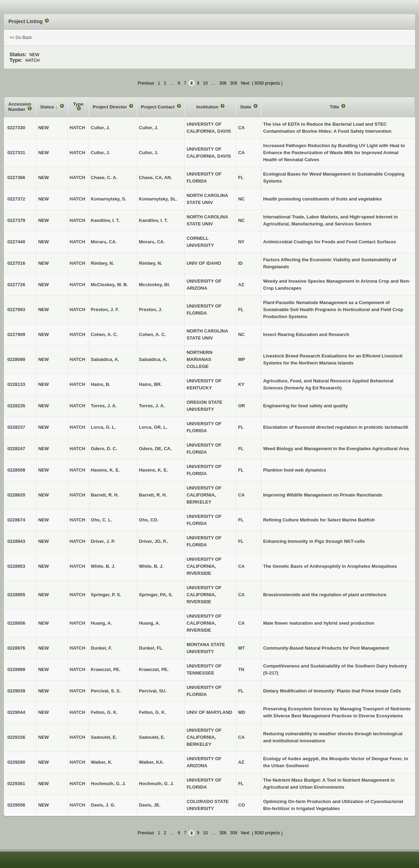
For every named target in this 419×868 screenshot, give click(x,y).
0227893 (16, 310)
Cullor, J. (149, 128)
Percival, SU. (153, 691)
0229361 (16, 784)
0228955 (16, 595)
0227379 (16, 220)
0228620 (16, 495)
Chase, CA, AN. (156, 177)
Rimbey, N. (151, 263)
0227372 (16, 199)
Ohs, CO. (149, 520)
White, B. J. (151, 566)
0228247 (16, 449)
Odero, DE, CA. (155, 449)
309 (234, 83)
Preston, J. (151, 310)
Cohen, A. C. (153, 334)
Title (335, 107)
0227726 (16, 285)
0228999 (16, 669)
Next (245, 83)
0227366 (16, 177)
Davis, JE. (150, 805)
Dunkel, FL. (151, 648)
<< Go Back (21, 38)
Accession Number (20, 107)
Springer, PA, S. (156, 595)
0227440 (16, 242)
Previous (146, 83)
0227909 (16, 334)
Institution (208, 107)
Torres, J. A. (152, 406)
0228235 (16, 406)
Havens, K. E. (153, 470)
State (246, 107)
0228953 (16, 566)
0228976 (16, 648)
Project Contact (158, 107)
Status (48, 107)
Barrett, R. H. (153, 495)
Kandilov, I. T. (153, 220)
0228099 (16, 359)
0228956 (16, 623)
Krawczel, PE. (154, 669)
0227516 (16, 263)
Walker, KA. (152, 762)
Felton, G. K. (153, 712)
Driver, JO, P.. (154, 541)
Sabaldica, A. (153, 359)
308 (223, 83)
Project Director (110, 107)
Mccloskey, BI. (155, 285)
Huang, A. (150, 623)
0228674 (16, 520)
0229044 (16, 712)
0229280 (16, 762)
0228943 (16, 541)
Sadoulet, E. (152, 737)
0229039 (16, 691)
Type (78, 104)
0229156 (16, 737)
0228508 (16, 470)
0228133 (16, 384)
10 (205, 83)
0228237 (16, 427)
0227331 (16, 153)
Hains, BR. (150, 384)
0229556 (16, 805)
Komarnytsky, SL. (158, 199)
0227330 (16, 128)
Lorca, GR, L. (153, 427)
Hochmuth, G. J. (157, 784)
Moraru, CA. (152, 242)
